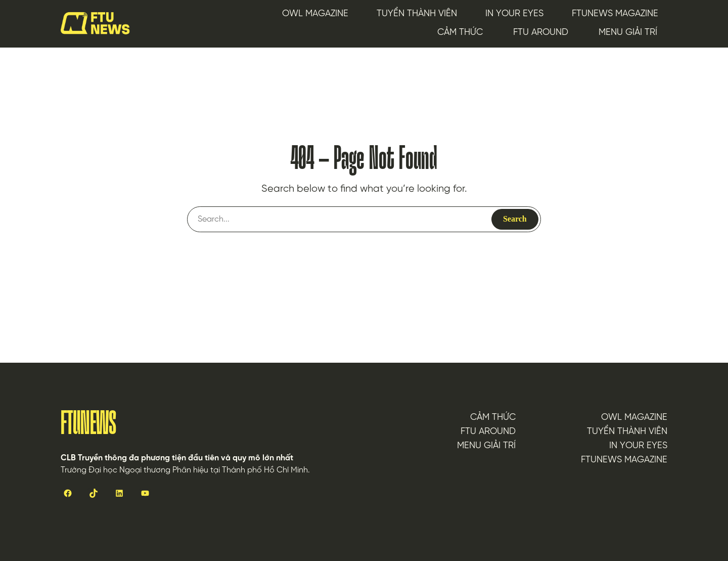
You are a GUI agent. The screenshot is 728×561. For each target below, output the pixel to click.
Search (515, 219)
